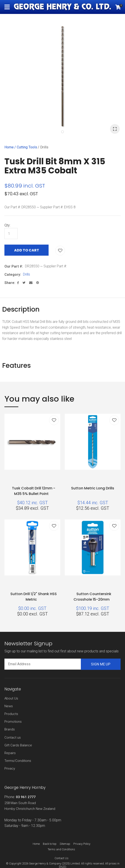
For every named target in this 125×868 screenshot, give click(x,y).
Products (11, 714)
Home (9, 147)
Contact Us (62, 858)
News (9, 706)
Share (9, 283)
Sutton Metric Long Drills (93, 488)
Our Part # (13, 266)
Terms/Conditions (18, 761)
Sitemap (65, 844)
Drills (44, 147)
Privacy (10, 768)
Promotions (13, 722)
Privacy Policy (82, 844)
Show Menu (7, 7)
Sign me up (101, 664)
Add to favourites (54, 420)
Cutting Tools (27, 147)
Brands (10, 729)
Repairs (10, 753)
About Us (11, 698)
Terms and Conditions (61, 849)
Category (12, 275)
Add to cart (27, 250)
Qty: (7, 225)
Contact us (13, 738)
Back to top (50, 844)
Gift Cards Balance (18, 745)
